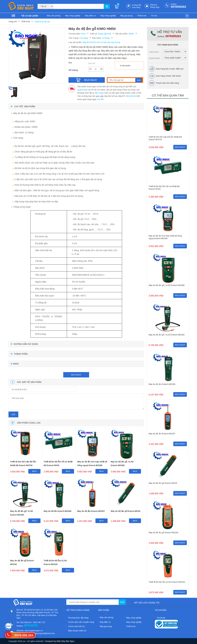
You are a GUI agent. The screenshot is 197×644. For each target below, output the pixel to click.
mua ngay (76, 375)
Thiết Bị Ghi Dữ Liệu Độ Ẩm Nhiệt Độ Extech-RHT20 (23, 464)
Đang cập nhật (105, 34)
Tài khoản (161, 618)
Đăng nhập (155, 7)
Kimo (83, 34)
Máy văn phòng (54, 16)
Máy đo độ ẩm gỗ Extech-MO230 (22, 562)
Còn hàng (84, 38)
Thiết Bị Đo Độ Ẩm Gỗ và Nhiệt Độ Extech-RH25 (58, 464)
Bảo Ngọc (100, 93)
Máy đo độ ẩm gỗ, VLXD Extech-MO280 (122, 464)
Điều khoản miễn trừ (77, 631)
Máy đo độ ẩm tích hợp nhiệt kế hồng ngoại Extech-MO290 (92, 464)
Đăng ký (154, 5)
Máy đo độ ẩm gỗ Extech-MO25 (126, 511)
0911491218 (131, 96)
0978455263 (178, 7)
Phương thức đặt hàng (78, 618)
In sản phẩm (125, 66)
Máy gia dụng (126, 16)
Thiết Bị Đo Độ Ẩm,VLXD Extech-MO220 (55, 562)
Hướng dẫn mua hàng (137, 6)
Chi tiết (101, 99)
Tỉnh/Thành (154, 52)
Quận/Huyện (154, 58)
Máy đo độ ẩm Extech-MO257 (91, 511)
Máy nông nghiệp (108, 16)
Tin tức (154, 16)
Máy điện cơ (90, 16)
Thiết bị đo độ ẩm (42, 22)
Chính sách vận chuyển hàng (81, 622)
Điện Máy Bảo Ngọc (66, 641)
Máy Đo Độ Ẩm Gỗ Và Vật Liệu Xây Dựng (101, 42)
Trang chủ (13, 22)
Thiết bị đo (142, 16)
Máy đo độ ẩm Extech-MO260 (58, 511)
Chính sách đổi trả (76, 626)
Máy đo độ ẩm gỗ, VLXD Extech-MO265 (22, 513)
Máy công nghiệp (73, 16)
